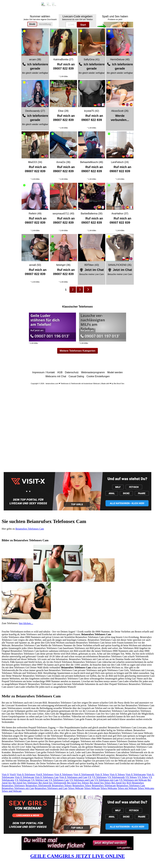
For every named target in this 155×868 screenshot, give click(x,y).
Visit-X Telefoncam (24, 777)
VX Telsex (143, 777)
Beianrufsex (138, 783)
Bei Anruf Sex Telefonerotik (52, 783)
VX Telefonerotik (116, 777)
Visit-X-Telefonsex (26, 774)
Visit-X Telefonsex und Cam (73, 777)
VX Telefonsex (99, 777)
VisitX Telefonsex (45, 774)
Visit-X (5, 774)
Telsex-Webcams (109, 788)
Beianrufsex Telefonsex (13, 786)
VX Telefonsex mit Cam (106, 780)
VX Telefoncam (23, 780)
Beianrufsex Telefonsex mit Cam (18, 788)
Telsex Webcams (146, 788)
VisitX (13, 774)
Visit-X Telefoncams (136, 774)
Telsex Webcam (76, 788)
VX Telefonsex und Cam (82, 780)
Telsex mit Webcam (127, 788)
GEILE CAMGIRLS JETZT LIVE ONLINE (78, 856)
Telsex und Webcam (12, 791)
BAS (129, 783)
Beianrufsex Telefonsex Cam (30, 529)
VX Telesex (131, 777)
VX (90, 777)
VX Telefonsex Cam (59, 780)
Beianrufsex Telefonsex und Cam (51, 788)
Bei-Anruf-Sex (119, 783)
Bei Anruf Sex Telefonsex (25, 783)
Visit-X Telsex (102, 774)
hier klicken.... (26, 623)
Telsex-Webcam (92, 788)
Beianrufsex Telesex (62, 786)
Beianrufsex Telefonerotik (38, 786)
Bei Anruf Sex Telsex (100, 783)
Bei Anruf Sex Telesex (78, 783)
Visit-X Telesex (117, 774)
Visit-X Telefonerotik (84, 774)
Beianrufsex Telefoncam (104, 786)
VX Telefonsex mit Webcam (133, 780)
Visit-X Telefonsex (63, 774)
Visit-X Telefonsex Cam (47, 777)
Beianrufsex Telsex (82, 786)
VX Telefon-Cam (40, 780)
